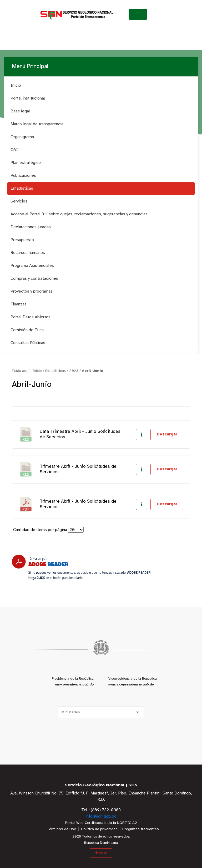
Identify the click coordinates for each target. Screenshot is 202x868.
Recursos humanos (28, 253)
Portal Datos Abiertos (31, 317)
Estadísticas (22, 188)
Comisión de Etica (27, 330)
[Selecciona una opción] (101, 712)
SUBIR (101, 853)
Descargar (167, 434)
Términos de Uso (62, 829)
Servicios (19, 201)
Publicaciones (23, 176)
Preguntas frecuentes (141, 829)
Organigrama (22, 137)
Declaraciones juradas (31, 227)
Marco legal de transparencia (37, 124)
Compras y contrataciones (34, 279)
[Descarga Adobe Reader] (82, 567)
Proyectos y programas (32, 291)
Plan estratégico (26, 163)
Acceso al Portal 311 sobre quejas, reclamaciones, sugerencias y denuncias (79, 214)
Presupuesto (22, 240)
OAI (14, 150)
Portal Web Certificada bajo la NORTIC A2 (101, 823)
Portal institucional (28, 98)
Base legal (20, 111)
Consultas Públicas (28, 343)
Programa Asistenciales (32, 266)
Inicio (16, 85)
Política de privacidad (99, 829)
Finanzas (19, 304)
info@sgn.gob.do (101, 816)
